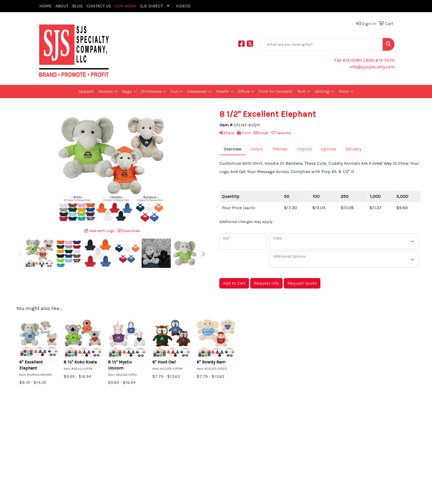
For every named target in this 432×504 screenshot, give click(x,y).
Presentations (112, 454)
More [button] (344, 91)
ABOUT (62, 6)
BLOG (77, 6)
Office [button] (244, 91)
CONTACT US (99, 6)
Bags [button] (127, 91)
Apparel (86, 91)
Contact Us (48, 454)
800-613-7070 (380, 60)
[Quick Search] (321, 44)
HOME (45, 6)
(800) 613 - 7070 (378, 461)
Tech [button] (301, 91)
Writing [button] (322, 91)
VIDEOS (183, 6)
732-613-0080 (348, 60)
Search (105, 439)
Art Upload (48, 447)
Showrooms (110, 447)
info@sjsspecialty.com (372, 67)
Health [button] (222, 91)
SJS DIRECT (152, 6)
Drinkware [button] (151, 91)
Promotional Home (56, 439)
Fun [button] (174, 91)
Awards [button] (106, 91)
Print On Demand (275, 91)
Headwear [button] (197, 91)
